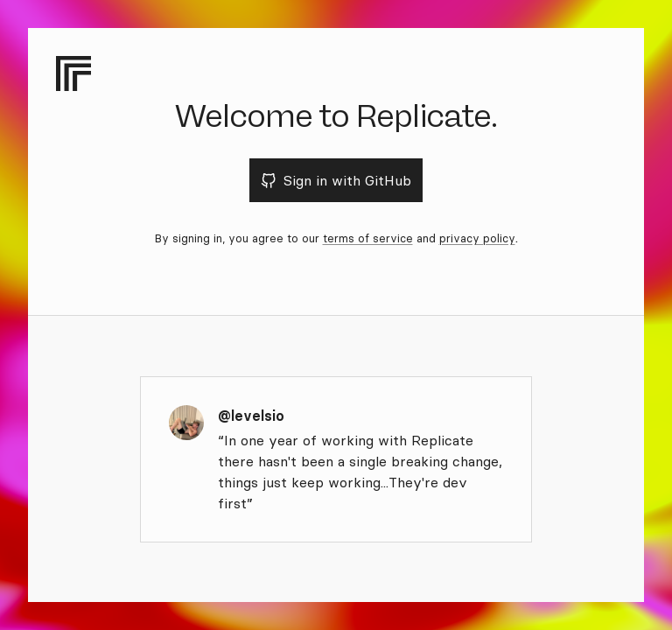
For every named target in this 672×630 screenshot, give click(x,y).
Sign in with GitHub (336, 180)
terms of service (368, 238)
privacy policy (477, 238)
